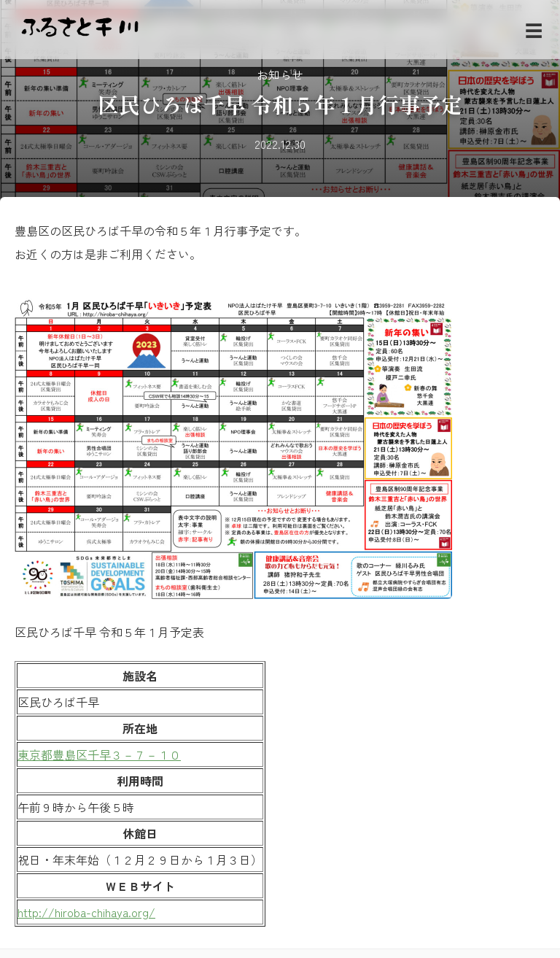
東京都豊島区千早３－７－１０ (99, 754)
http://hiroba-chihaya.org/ (86, 912)
